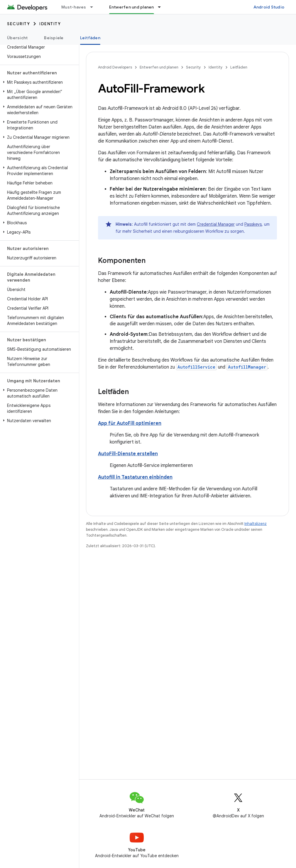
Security (18, 24)
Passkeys (253, 224)
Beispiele (54, 38)
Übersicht (17, 38)
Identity (50, 24)
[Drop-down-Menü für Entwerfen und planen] (162, 7)
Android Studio (269, 7)
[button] (38, 82)
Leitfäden (239, 67)
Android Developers (115, 67)
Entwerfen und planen (159, 67)
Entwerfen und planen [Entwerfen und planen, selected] (132, 7)
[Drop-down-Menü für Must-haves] (94, 7)
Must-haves (74, 7)
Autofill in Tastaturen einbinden (135, 477)
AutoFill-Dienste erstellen (128, 454)
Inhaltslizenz (256, 524)
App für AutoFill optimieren (130, 423)
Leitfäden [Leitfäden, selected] (90, 38)
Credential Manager (216, 224)
